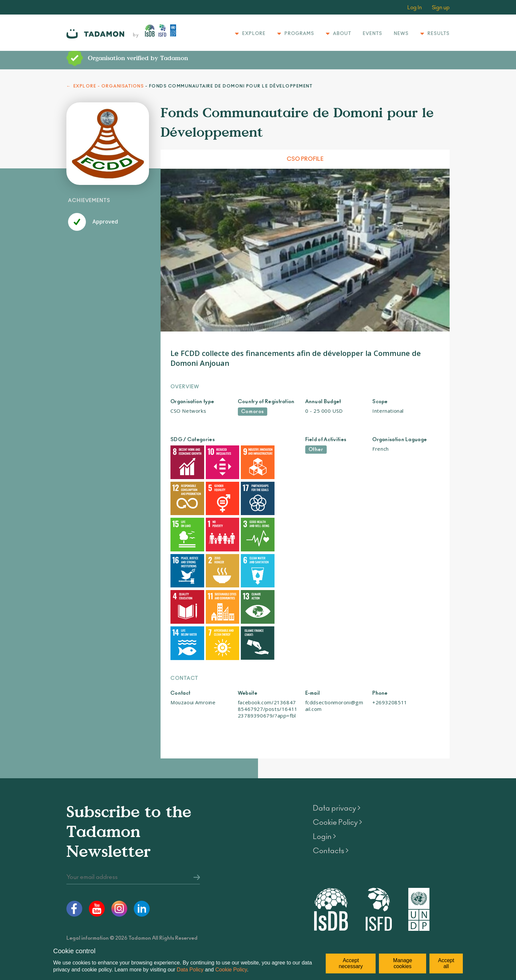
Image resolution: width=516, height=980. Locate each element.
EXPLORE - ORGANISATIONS (109, 86)
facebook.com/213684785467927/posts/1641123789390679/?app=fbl (268, 648)
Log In (415, 8)
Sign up (441, 8)
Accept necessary (351, 963)
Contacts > (331, 790)
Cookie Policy (231, 970)
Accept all (446, 963)
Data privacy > (337, 748)
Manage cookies (403, 963)
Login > (324, 776)
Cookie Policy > (337, 762)
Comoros (253, 412)
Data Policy (190, 970)
